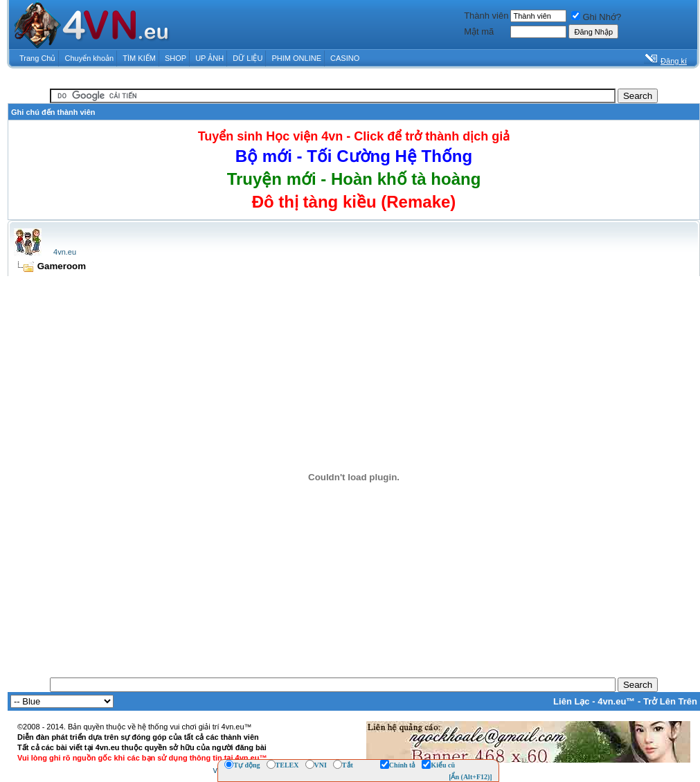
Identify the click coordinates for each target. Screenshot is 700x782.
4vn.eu (65, 252)
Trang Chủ (37, 58)
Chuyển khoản (90, 58)
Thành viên (486, 16)
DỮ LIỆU (248, 58)
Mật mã (479, 31)
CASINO (345, 58)
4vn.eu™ (616, 701)
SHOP (176, 58)
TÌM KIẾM (139, 58)
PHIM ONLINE (296, 58)
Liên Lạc (572, 701)
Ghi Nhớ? (596, 17)
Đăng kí (674, 61)
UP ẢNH (209, 58)
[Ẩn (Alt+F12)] (470, 777)
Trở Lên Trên (670, 701)
